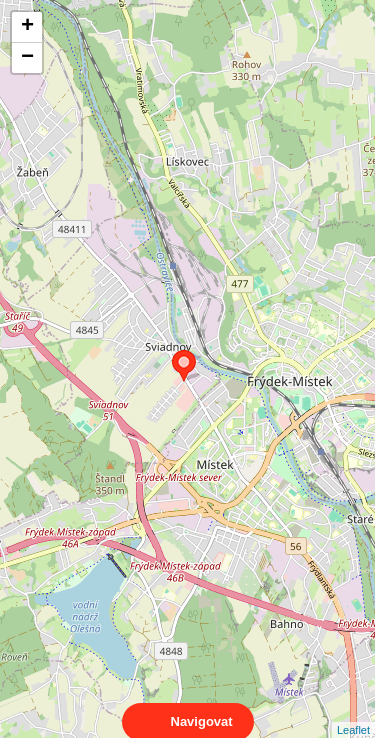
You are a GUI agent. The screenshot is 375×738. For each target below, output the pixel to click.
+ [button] (27, 27)
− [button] (27, 58)
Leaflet (353, 712)
